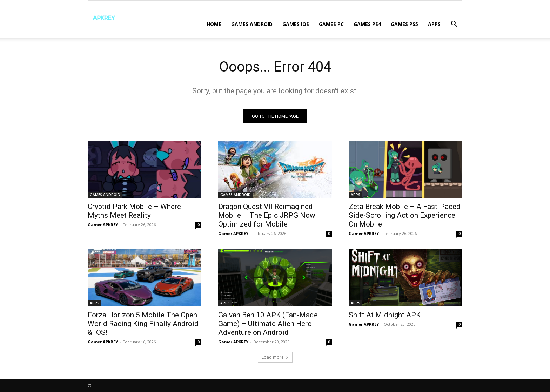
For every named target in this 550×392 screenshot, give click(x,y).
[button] (454, 25)
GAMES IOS (296, 24)
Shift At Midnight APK (385, 315)
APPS (434, 24)
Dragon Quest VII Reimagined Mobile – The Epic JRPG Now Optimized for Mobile (267, 215)
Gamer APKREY (103, 225)
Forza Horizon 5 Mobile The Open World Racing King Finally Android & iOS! (143, 324)
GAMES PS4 (367, 24)
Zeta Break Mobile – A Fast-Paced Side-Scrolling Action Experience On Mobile (405, 215)
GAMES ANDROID (252, 24)
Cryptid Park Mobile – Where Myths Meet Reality (134, 211)
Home (214, 24)
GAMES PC (331, 24)
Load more (275, 357)
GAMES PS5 (404, 24)
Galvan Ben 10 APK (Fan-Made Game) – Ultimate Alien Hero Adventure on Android (268, 324)
